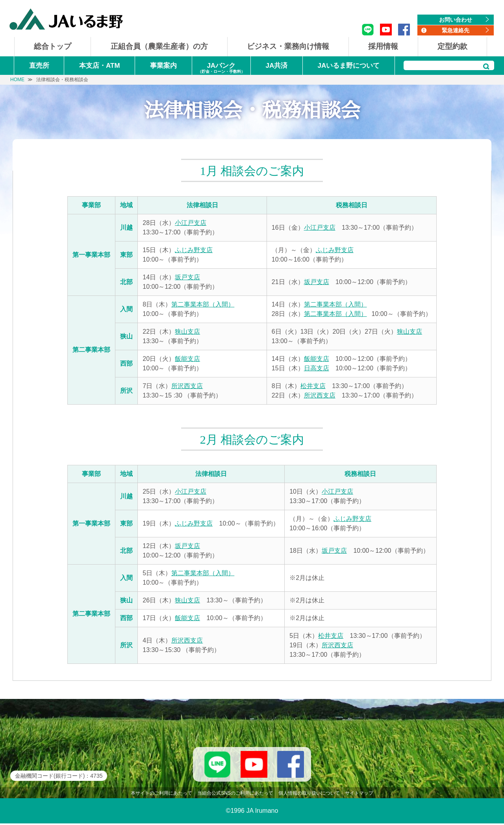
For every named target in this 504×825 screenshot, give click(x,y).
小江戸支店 (191, 223)
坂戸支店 (187, 277)
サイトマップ (359, 795)
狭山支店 (187, 332)
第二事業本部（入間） (203, 304)
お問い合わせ (456, 20)
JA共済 (276, 66)
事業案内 (163, 66)
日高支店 (317, 368)
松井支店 (313, 386)
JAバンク (221, 68)
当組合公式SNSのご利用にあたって (235, 795)
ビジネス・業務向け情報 (288, 46)
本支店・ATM (100, 66)
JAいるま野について (349, 66)
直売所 (39, 66)
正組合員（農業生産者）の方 (159, 46)
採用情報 (383, 46)
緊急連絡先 (456, 30)
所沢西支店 (187, 386)
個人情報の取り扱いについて (309, 795)
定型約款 (452, 46)
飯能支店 (187, 359)
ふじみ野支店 (194, 250)
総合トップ (53, 46)
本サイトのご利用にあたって (161, 795)
